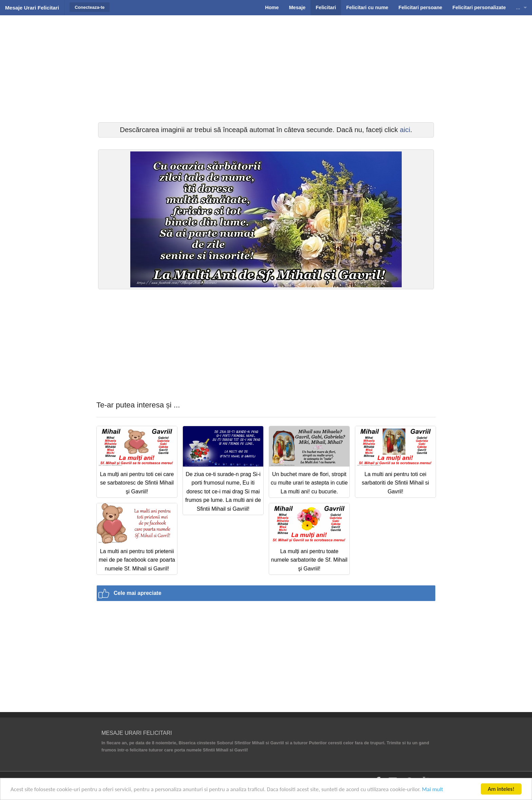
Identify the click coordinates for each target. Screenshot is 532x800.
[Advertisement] (266, 68)
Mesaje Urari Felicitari (32, 8)
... (518, 7)
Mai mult (433, 789)
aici (405, 130)
